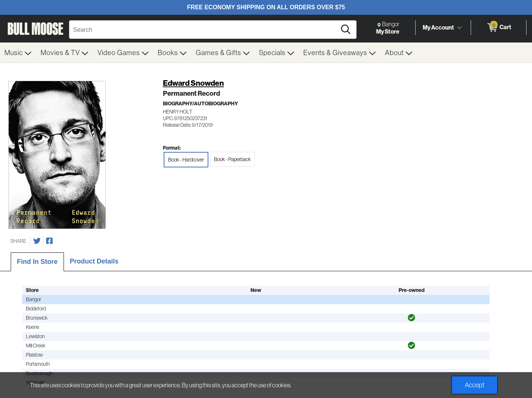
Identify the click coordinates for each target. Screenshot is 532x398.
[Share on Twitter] (37, 241)
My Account (438, 27)
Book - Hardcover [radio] (186, 160)
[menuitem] (18, 52)
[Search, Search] (204, 30)
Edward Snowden (193, 83)
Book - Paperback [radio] (232, 159)
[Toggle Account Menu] (459, 28)
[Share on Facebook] (50, 241)
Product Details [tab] (94, 261)
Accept (475, 385)
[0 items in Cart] (499, 28)
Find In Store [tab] (37, 262)
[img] (412, 318)
